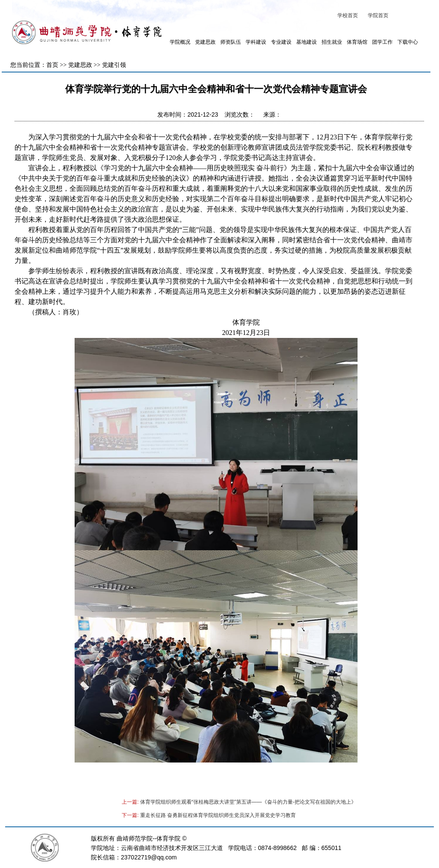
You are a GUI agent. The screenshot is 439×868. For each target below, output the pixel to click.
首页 (52, 65)
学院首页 (378, 15)
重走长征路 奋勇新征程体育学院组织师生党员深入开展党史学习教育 (218, 815)
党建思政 (205, 42)
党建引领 (114, 65)
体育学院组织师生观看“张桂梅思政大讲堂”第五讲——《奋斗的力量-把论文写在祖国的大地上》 (248, 802)
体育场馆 (357, 42)
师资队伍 (231, 42)
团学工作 (382, 42)
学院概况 (180, 42)
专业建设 (281, 42)
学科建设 (256, 42)
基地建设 (307, 42)
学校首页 (348, 15)
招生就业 (332, 42)
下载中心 (408, 42)
